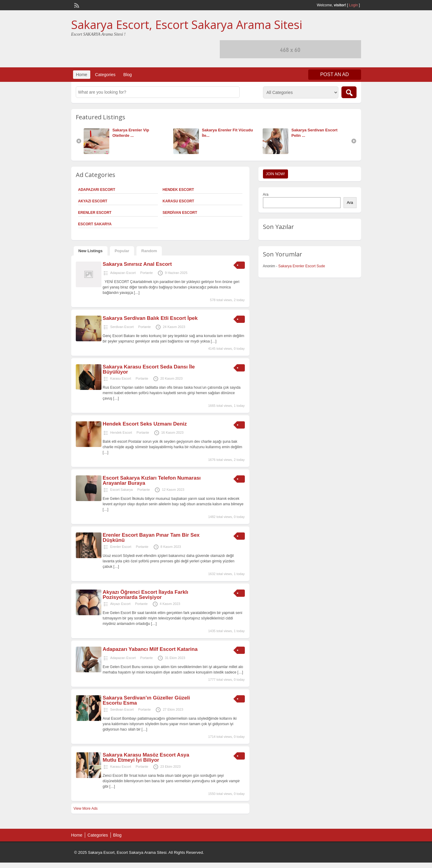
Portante (147, 273)
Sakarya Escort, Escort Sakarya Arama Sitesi (187, 24)
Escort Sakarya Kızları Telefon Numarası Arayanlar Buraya (152, 481)
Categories (105, 75)
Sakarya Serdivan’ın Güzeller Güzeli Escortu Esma (146, 700)
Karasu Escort (179, 201)
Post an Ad (335, 74)
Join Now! (275, 174)
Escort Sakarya (95, 224)
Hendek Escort (178, 190)
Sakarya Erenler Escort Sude (302, 266)
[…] (137, 293)
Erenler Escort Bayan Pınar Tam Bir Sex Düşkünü (151, 538)
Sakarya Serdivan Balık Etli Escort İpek (150, 318)
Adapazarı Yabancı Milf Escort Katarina (150, 649)
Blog (128, 75)
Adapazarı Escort (97, 190)
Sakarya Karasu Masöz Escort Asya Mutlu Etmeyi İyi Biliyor (146, 757)
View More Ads (86, 809)
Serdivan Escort (180, 213)
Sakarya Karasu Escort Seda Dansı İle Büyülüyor (149, 369)
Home (82, 75)
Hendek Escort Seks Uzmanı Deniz (145, 424)
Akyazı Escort (93, 201)
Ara (266, 194)
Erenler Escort (95, 213)
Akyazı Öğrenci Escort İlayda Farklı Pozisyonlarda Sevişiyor (145, 595)
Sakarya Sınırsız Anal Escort (137, 264)
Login (353, 5)
